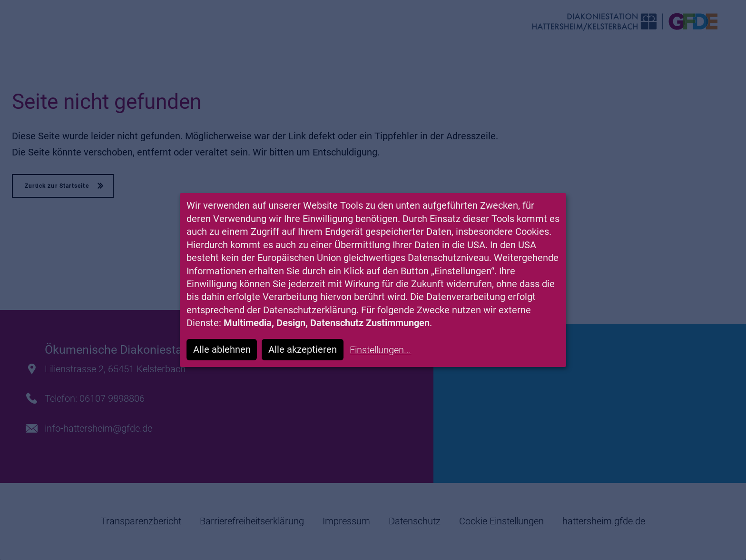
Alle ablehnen (222, 350)
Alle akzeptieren (303, 350)
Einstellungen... (380, 350)
